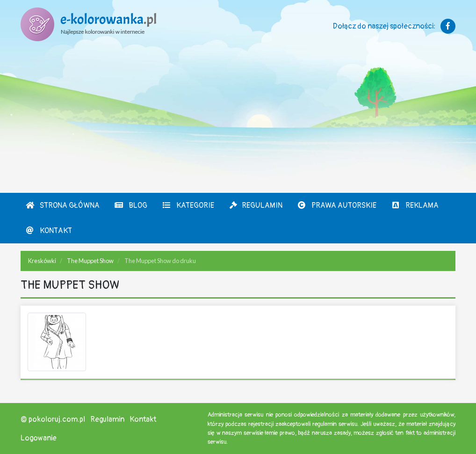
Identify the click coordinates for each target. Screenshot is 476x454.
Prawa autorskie (337, 205)
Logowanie (39, 438)
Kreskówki (42, 261)
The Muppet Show (90, 261)
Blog (131, 205)
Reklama (415, 205)
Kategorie (188, 205)
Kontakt (49, 231)
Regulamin (256, 205)
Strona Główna (62, 205)
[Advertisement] (238, 123)
